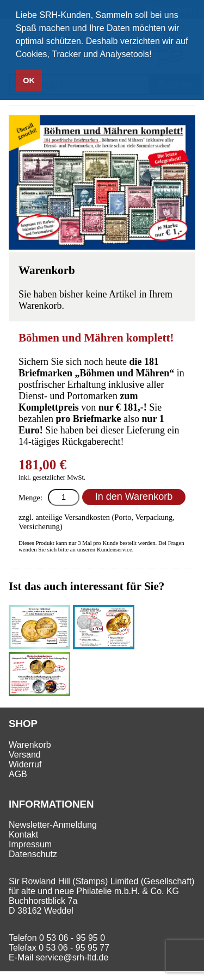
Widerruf (25, 764)
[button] (156, 55)
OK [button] (29, 80)
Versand (25, 755)
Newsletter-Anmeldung (53, 825)
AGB (18, 774)
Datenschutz (33, 854)
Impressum (30, 844)
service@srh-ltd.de (72, 957)
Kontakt (23, 835)
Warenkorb (30, 745)
